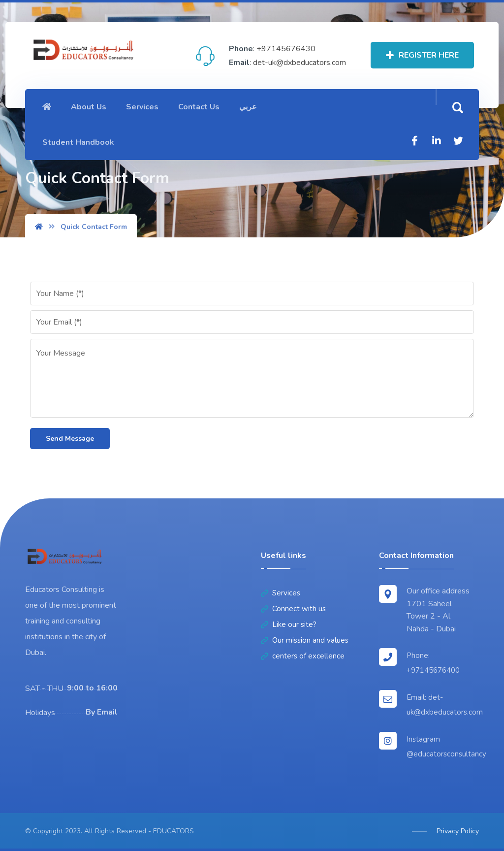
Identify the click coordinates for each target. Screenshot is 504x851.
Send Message (70, 439)
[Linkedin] (437, 141)
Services (281, 593)
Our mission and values (305, 640)
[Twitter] (458, 141)
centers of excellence (303, 656)
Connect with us (293, 609)
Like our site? (289, 624)
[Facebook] (415, 141)
